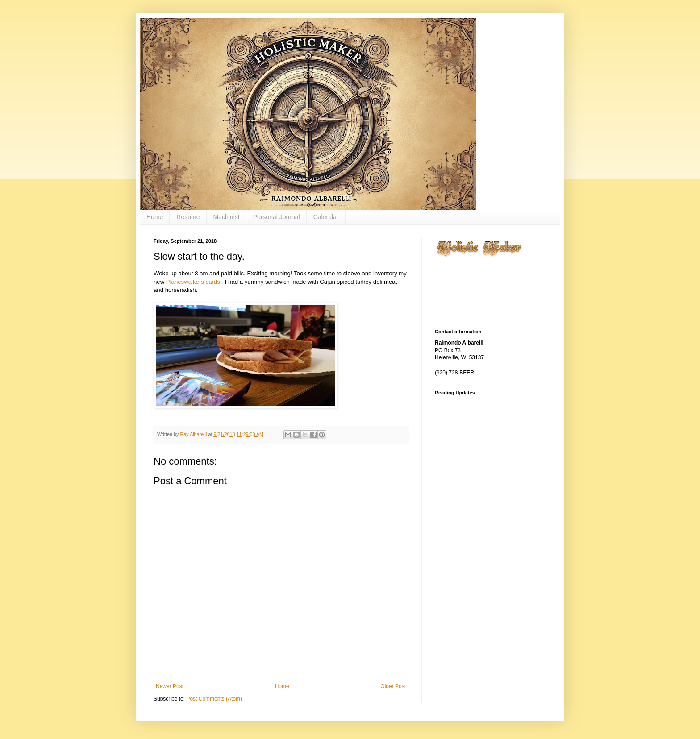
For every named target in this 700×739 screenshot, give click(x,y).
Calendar (326, 217)
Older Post (393, 686)
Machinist (227, 217)
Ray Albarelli (194, 434)
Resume (188, 217)
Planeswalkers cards (193, 282)
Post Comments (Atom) (214, 699)
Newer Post (170, 686)
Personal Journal (277, 217)
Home (155, 217)
